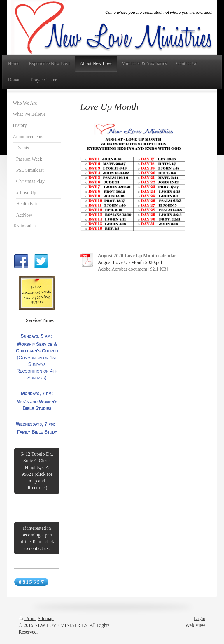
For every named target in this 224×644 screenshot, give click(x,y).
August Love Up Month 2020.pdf (130, 262)
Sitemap (46, 618)
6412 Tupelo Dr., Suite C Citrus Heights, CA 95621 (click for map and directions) (37, 471)
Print (27, 618)
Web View (195, 625)
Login (200, 618)
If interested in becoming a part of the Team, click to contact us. (37, 538)
